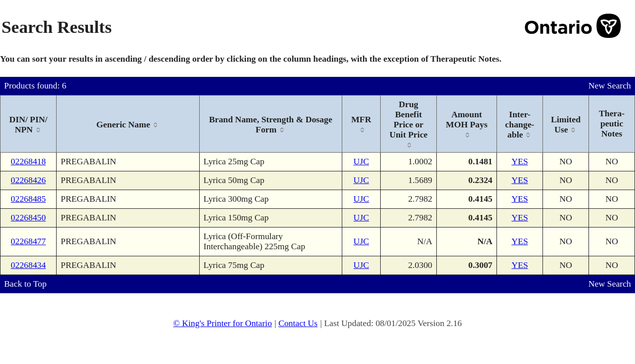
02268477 (28, 241)
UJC (361, 162)
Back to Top (25, 284)
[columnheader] (29, 124)
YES (520, 162)
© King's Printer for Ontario (222, 323)
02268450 (28, 218)
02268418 (28, 162)
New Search (610, 86)
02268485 (28, 199)
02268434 (28, 265)
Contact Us (298, 323)
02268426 (28, 180)
